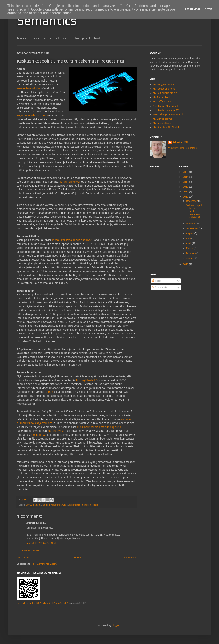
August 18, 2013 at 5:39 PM (41, 543)
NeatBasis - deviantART (166, 110)
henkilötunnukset (60, 505)
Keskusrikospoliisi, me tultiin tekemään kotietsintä (194, 211)
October (191, 224)
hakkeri (46, 505)
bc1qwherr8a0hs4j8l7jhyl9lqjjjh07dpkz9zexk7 (42, 603)
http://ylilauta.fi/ (87, 380)
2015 (186, 177)
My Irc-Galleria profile (165, 93)
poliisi (95, 505)
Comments (159, 287)
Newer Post (24, 558)
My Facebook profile (164, 89)
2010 (186, 264)
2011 (186, 197)
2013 (186, 187)
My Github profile (162, 119)
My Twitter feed (161, 97)
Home (77, 558)
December (192, 201)
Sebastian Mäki (181, 142)
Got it (209, 9)
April (189, 243)
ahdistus (37, 505)
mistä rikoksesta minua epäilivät (72, 240)
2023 (186, 172)
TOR (50, 392)
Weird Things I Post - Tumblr (168, 114)
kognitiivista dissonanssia (32, 116)
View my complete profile (182, 148)
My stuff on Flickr (162, 102)
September (192, 228)
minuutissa (40, 435)
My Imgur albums (162, 123)
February (191, 253)
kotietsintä (75, 505)
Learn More (193, 9)
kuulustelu (86, 505)
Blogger (116, 625)
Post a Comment (31, 550)
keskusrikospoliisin (28, 88)
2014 (186, 182)
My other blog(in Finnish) (166, 127)
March (190, 248)
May (189, 238)
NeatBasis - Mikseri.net (165, 106)
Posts (156, 281)
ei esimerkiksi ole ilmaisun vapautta (99, 427)
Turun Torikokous (70, 182)
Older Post (130, 558)
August (190, 233)
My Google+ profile (163, 84)
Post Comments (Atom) (44, 564)
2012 (186, 192)
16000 (29, 505)
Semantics (47, 20)
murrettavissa (56, 431)
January (191, 258)
